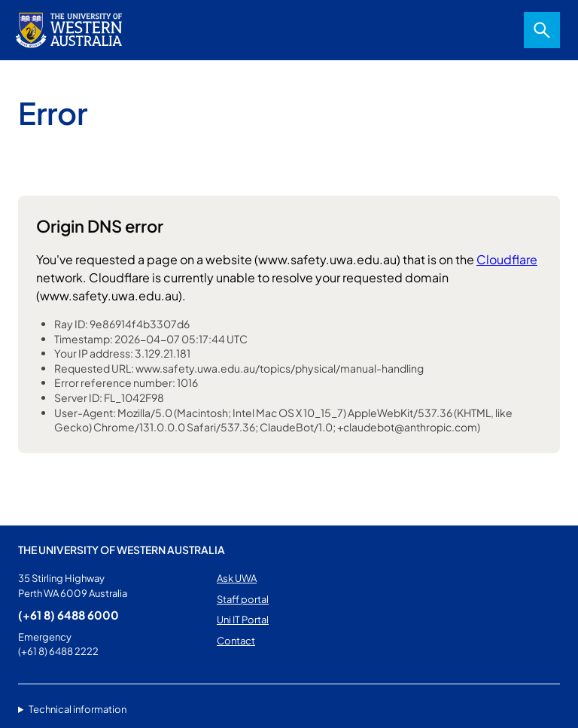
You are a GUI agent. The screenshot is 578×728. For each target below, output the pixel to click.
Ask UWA (237, 578)
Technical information (78, 709)
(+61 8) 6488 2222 (58, 651)
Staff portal (243, 599)
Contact (236, 641)
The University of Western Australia (122, 550)
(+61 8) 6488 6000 (68, 615)
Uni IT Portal (243, 620)
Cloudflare (507, 259)
